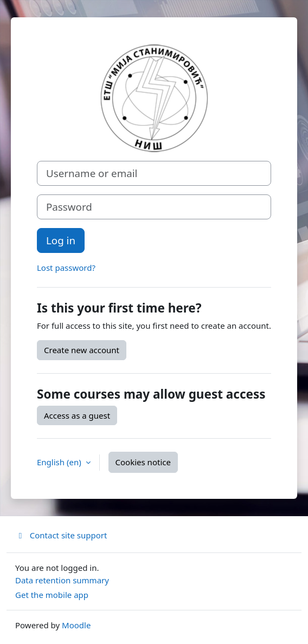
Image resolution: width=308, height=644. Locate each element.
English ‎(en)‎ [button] (60, 462)
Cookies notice (143, 462)
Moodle (76, 625)
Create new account (82, 350)
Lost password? (66, 268)
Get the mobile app (52, 595)
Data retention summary (62, 580)
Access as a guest (77, 415)
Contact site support (61, 535)
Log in (61, 240)
